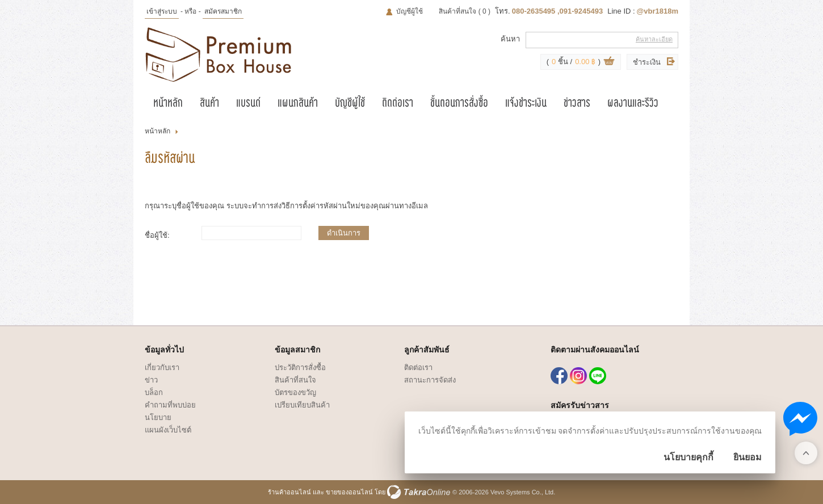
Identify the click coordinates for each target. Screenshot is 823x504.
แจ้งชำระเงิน (526, 104)
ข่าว (151, 380)
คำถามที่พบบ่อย (170, 405)
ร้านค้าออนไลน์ (289, 492)
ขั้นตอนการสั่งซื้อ (459, 104)
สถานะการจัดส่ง (430, 380)
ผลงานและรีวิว (633, 104)
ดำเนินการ (344, 233)
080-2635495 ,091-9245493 (557, 11)
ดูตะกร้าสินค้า (609, 62)
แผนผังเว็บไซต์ (168, 430)
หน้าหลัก (168, 104)
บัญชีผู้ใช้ (410, 11)
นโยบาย (158, 417)
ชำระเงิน (647, 62)
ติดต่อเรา (398, 104)
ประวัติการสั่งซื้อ (300, 367)
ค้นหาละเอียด (654, 39)
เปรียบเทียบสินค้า (302, 405)
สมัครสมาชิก (223, 11)
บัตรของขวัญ (295, 392)
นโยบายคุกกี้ (688, 457)
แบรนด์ (248, 104)
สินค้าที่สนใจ (465, 11)
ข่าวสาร (577, 104)
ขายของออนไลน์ (349, 492)
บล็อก (154, 392)
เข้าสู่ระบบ (162, 11)
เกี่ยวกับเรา (162, 367)
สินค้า (209, 104)
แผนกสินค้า (298, 104)
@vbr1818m (658, 11)
